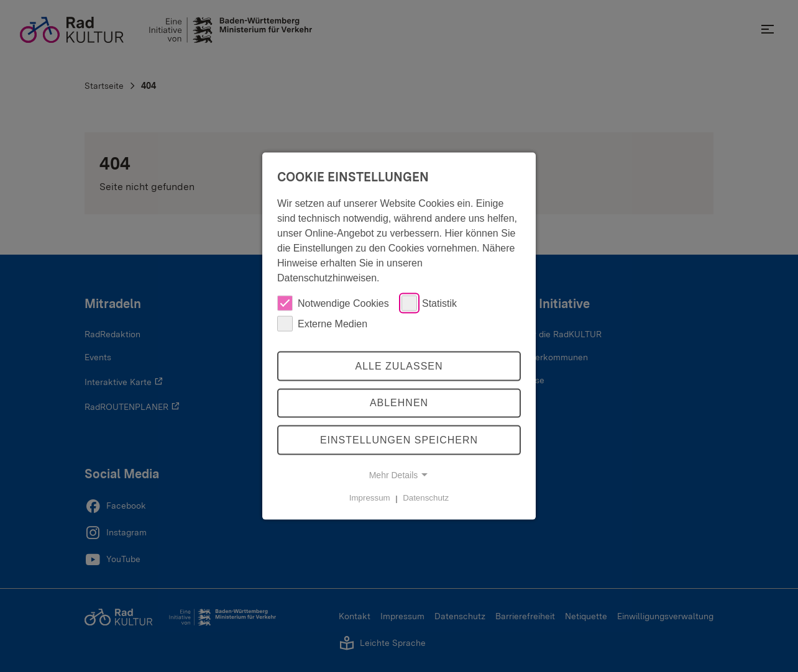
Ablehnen (399, 403)
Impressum (370, 498)
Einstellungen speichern (399, 440)
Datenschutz (426, 498)
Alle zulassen (399, 366)
